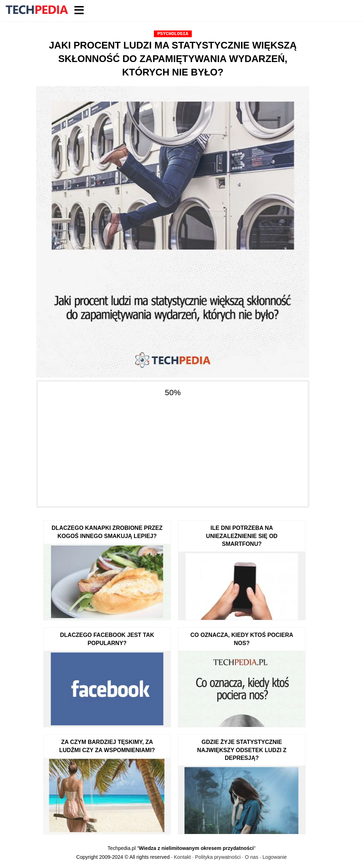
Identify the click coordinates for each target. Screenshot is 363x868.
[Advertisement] (173, 448)
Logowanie (275, 857)
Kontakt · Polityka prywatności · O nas (216, 857)
